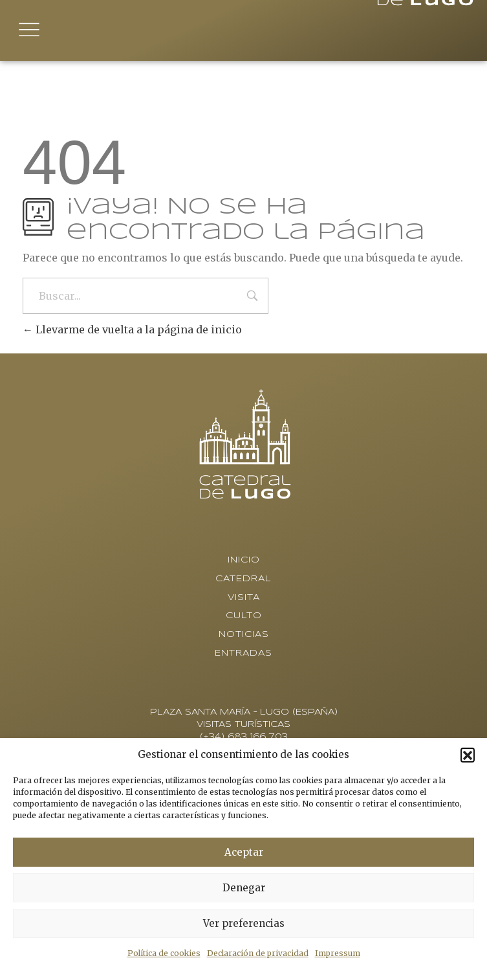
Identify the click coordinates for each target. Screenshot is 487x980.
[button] (468, 755)
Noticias (244, 635)
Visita (244, 598)
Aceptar (244, 852)
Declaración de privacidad (258, 953)
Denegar (244, 888)
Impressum (338, 953)
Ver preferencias (244, 923)
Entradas (243, 653)
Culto (244, 616)
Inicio (244, 560)
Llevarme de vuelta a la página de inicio (132, 329)
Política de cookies (164, 953)
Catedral (243, 579)
